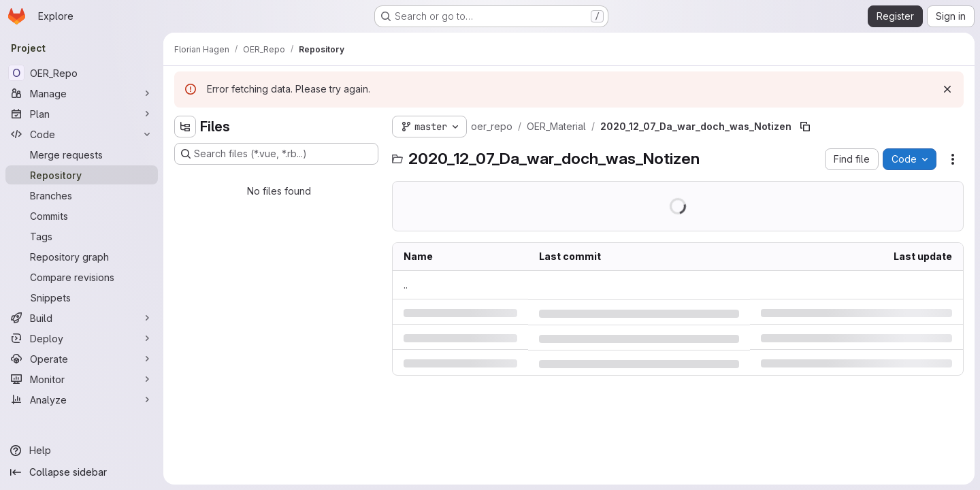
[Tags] (82, 236)
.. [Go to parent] (406, 285)
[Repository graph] (82, 257)
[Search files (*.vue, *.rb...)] (276, 154)
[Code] (82, 134)
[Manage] (82, 93)
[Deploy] (82, 338)
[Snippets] (82, 297)
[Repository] (82, 175)
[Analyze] (82, 399)
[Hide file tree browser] (185, 127)
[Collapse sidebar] (82, 472)
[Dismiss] (947, 89)
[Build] (82, 318)
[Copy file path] (805, 127)
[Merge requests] (82, 154)
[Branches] (82, 195)
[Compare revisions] (82, 277)
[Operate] (82, 359)
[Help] (82, 451)
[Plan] (82, 114)
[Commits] (82, 216)
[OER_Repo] (82, 73)
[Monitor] (82, 379)
